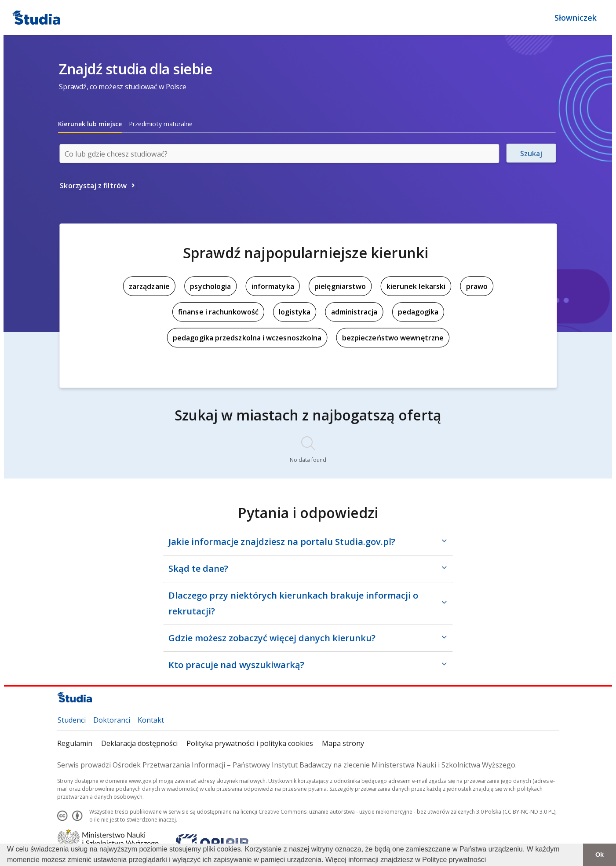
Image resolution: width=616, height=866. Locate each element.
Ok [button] (600, 855)
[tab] (90, 124)
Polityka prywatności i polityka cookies (250, 743)
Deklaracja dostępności (139, 743)
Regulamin (75, 743)
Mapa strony (343, 743)
